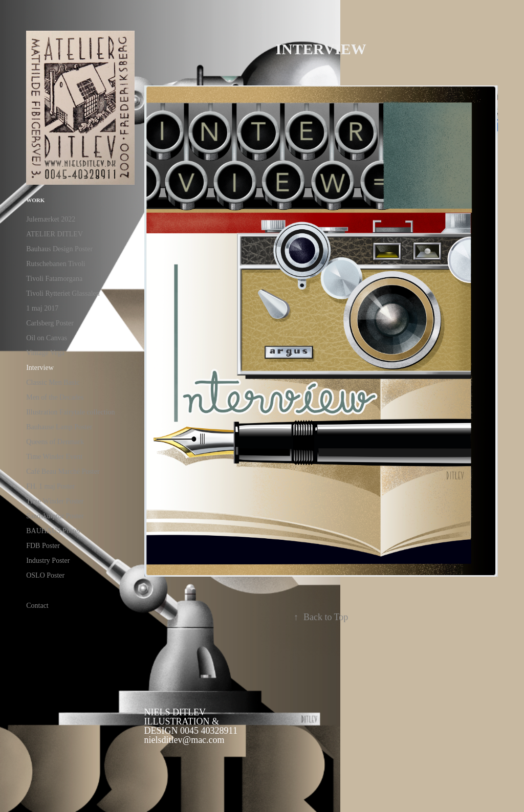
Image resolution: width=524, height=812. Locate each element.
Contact (37, 606)
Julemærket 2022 (51, 219)
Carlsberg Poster (50, 323)
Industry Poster (48, 561)
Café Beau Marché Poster (63, 471)
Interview (40, 368)
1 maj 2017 (42, 308)
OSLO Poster (45, 575)
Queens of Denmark (55, 442)
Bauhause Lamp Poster (59, 427)
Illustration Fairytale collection (70, 412)
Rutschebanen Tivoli (56, 264)
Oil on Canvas (47, 338)
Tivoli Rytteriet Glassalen (63, 293)
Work (35, 200)
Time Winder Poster (55, 501)
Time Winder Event (54, 457)
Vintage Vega (45, 353)
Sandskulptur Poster (55, 516)
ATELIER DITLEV (54, 234)
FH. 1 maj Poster (50, 486)
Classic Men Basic (53, 382)
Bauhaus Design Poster (59, 249)
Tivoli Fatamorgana (54, 279)
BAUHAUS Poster (53, 531)
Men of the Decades (55, 397)
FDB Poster (43, 546)
